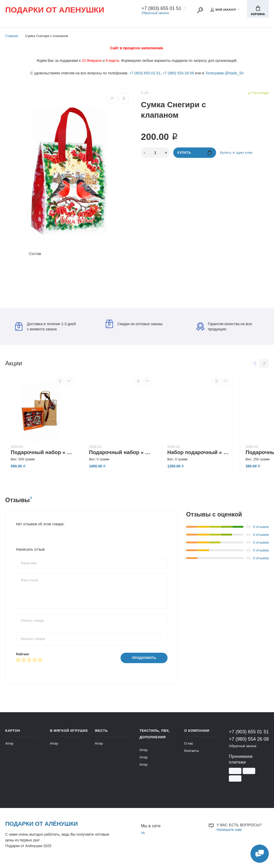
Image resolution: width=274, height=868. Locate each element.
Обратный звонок (155, 13)
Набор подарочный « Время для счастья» (198, 454)
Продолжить (144, 660)
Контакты (192, 752)
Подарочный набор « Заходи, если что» (42, 454)
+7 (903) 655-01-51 (145, 73)
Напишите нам (229, 831)
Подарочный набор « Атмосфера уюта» (120, 454)
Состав (35, 254)
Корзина (258, 11)
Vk (143, 834)
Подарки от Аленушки (55, 10)
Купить (195, 153)
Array (9, 745)
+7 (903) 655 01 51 (161, 8)
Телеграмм (214, 73)
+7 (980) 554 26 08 (249, 741)
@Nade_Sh (234, 73)
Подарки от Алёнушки (41, 825)
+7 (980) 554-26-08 (178, 73)
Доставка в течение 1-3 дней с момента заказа (45, 328)
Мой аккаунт (223, 10)
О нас (189, 745)
